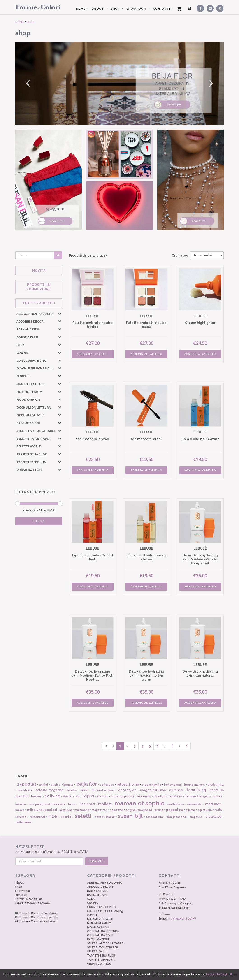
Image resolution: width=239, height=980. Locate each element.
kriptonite (144, 796)
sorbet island (105, 817)
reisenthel (37, 817)
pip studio (205, 810)
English (177, 918)
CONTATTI (162, 9)
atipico (56, 785)
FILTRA (39, 521)
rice (53, 816)
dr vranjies (127, 790)
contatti (21, 895)
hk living (52, 796)
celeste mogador (49, 790)
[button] (31, 83)
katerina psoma (122, 796)
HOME (81, 9)
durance (176, 790)
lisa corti (87, 804)
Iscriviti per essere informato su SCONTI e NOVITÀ (119, 849)
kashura (103, 796)
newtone (116, 810)
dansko (72, 790)
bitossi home (128, 784)
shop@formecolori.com (174, 908)
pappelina (175, 810)
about (20, 883)
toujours (196, 817)
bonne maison (194, 785)
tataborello (155, 817)
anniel (44, 785)
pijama (190, 810)
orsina (159, 810)
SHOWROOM (136, 9)
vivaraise (213, 817)
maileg (105, 804)
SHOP (115, 9)
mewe (20, 810)
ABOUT (98, 9)
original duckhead (139, 810)
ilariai (68, 796)
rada (218, 810)
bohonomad (173, 785)
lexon (72, 804)
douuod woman (103, 790)
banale (68, 785)
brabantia (216, 785)
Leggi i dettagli (217, 974)
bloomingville (152, 785)
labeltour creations (168, 796)
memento (194, 804)
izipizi (88, 796)
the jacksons (176, 817)
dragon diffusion (153, 790)
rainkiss (21, 817)
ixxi (77, 796)
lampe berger (197, 796)
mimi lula (66, 810)
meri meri (213, 804)
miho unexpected (42, 810)
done (84, 790)
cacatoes (25, 790)
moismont (82, 810)
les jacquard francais (47, 804)
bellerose (107, 785)
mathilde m (176, 804)
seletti (83, 816)
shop (19, 887)
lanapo (217, 796)
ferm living (196, 790)
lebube (21, 804)
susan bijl (130, 816)
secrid (66, 817)
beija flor (87, 784)
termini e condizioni (29, 899)
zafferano (23, 822)
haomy (36, 796)
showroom (23, 891)
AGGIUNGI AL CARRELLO (93, 354)
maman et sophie (139, 803)
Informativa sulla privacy (33, 903)
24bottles (27, 784)
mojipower (99, 810)
